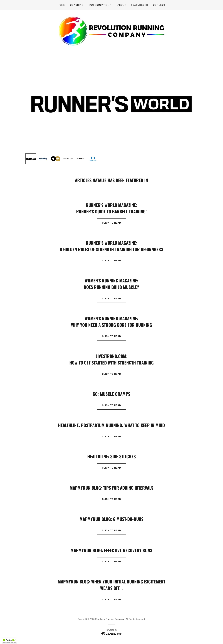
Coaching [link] (77, 5)
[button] (101, 5)
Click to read (109, 223)
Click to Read (109, 374)
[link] (111, 31)
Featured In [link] (140, 5)
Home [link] (61, 5)
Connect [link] (159, 5)
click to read (109, 405)
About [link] (122, 5)
